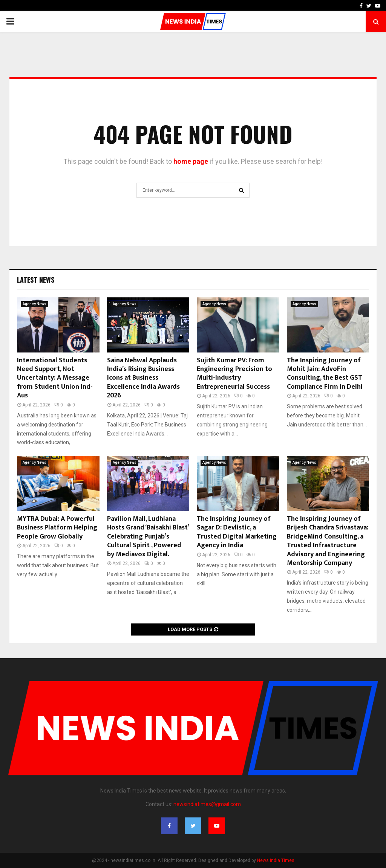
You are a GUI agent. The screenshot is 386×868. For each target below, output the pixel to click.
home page (191, 161)
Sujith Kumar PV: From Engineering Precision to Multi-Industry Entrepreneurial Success (234, 374)
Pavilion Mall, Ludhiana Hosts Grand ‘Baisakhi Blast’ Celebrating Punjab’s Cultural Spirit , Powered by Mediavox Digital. (148, 537)
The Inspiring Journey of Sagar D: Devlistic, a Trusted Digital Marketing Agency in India (237, 532)
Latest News (36, 280)
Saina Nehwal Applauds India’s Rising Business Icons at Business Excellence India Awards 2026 (143, 378)
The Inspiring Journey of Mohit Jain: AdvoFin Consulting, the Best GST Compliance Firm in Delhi (325, 374)
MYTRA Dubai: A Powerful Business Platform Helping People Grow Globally (57, 528)
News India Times (276, 860)
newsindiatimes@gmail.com (207, 804)
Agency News (34, 304)
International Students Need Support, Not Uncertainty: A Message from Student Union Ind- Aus (55, 378)
